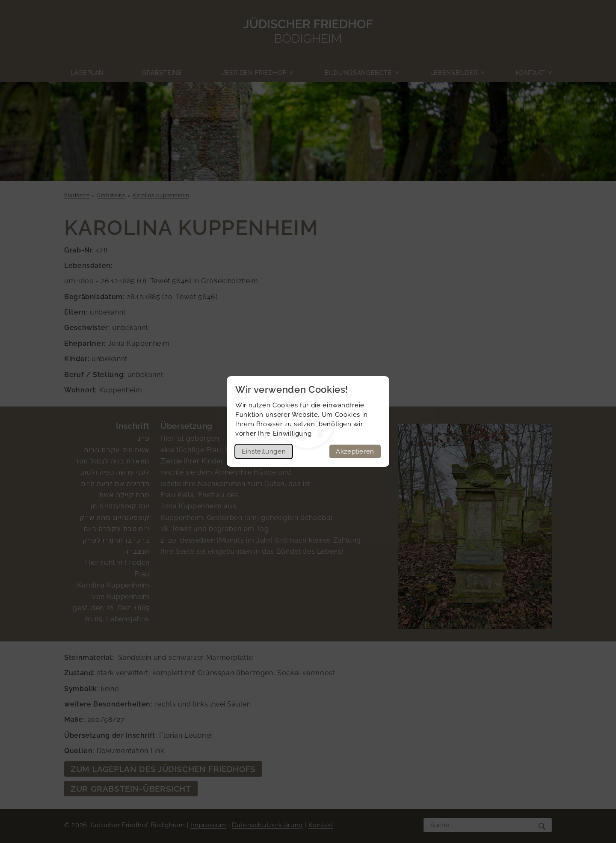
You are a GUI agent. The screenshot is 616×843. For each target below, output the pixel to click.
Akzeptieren (355, 451)
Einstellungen (264, 451)
